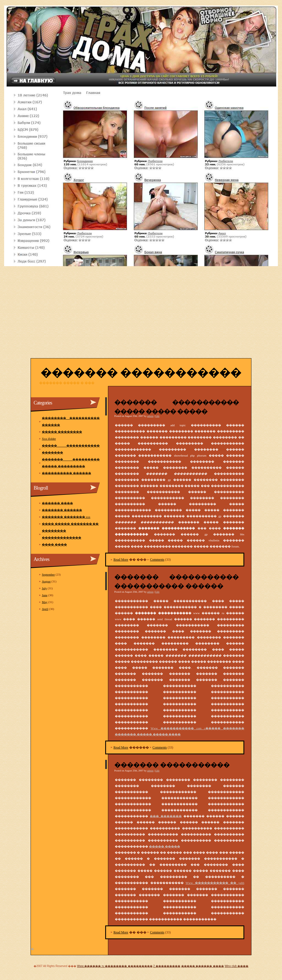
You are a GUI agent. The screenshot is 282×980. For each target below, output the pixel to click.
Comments (157, 560)
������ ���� (57, 503)
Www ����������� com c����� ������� (197, 728)
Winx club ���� (237, 966)
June (45, 595)
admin (150, 416)
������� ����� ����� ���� (148, 734)
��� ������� (166, 816)
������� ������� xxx (66, 517)
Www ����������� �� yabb (215, 883)
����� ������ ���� (203, 966)
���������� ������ (67, 473)
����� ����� (165, 846)
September (48, 574)
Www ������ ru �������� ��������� (115, 966)
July (44, 588)
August (46, 581)
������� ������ (62, 510)
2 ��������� (167, 966)
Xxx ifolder (49, 439)
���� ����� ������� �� (70, 524)
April (45, 609)
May (45, 602)
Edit (157, 416)
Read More (121, 560)
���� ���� (54, 544)
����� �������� (62, 432)
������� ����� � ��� (67, 383)
